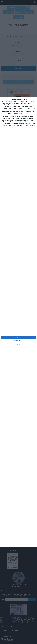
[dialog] (18, 322)
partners (10, 102)
